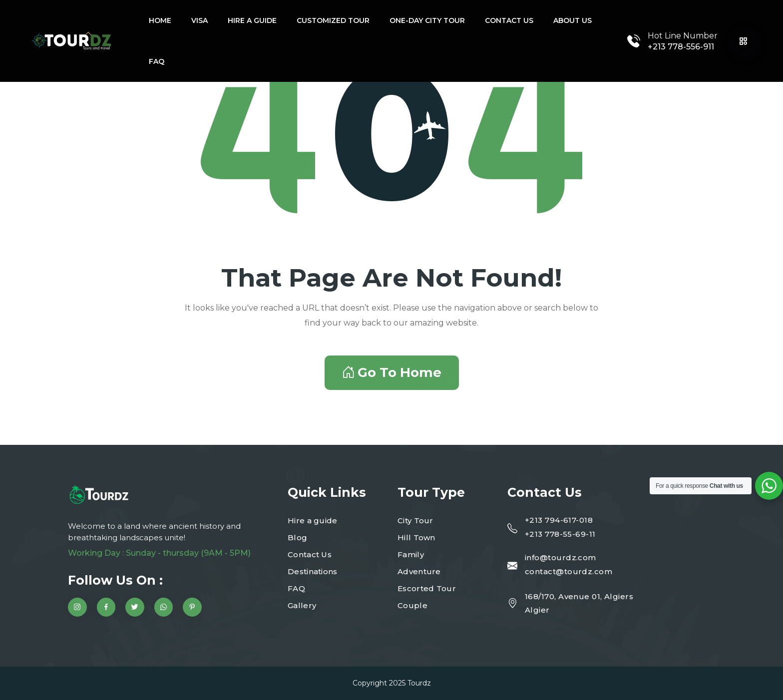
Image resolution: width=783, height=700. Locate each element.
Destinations (313, 571)
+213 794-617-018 (559, 520)
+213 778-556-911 (681, 47)
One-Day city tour (427, 20)
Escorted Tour (427, 588)
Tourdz (419, 683)
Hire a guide (252, 20)
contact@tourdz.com (569, 571)
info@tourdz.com (561, 557)
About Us (573, 20)
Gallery (302, 605)
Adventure (419, 571)
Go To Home (392, 372)
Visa (199, 20)
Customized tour (333, 20)
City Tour (415, 521)
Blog (297, 537)
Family (411, 554)
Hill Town (416, 537)
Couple (412, 605)
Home (160, 20)
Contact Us (509, 20)
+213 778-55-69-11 (560, 534)
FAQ (157, 61)
